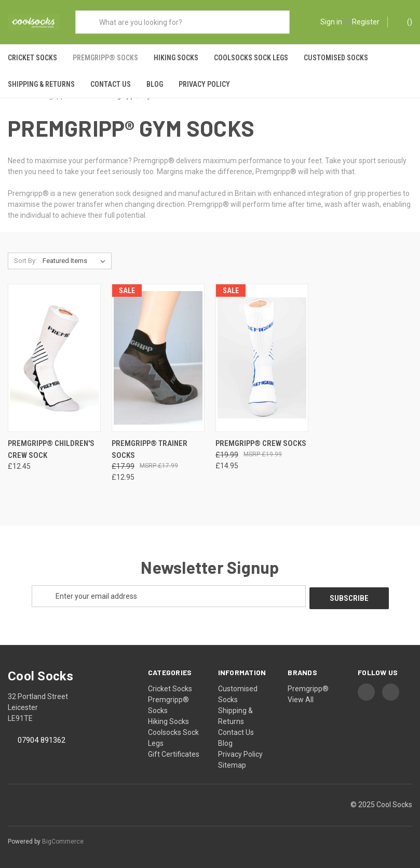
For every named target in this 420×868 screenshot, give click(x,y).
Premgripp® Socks (105, 58)
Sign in (331, 22)
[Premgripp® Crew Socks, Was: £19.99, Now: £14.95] (262, 360)
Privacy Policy (204, 84)
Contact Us (111, 84)
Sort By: (25, 263)
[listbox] (76, 264)
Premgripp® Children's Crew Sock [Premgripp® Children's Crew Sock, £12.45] (51, 451)
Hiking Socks (176, 58)
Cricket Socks (32, 58)
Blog (155, 84)
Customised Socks (336, 58)
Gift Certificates (174, 754)
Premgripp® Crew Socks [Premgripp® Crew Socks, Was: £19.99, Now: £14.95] (261, 445)
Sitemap (232, 765)
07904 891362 (42, 741)
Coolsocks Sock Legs (251, 58)
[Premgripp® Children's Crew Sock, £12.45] (54, 360)
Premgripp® (308, 689)
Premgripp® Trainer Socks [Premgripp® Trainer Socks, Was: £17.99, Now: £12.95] (150, 451)
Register (366, 22)
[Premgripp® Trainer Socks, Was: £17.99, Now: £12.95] (158, 360)
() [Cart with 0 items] (405, 21)
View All (301, 700)
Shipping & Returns (41, 84)
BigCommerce (63, 841)
